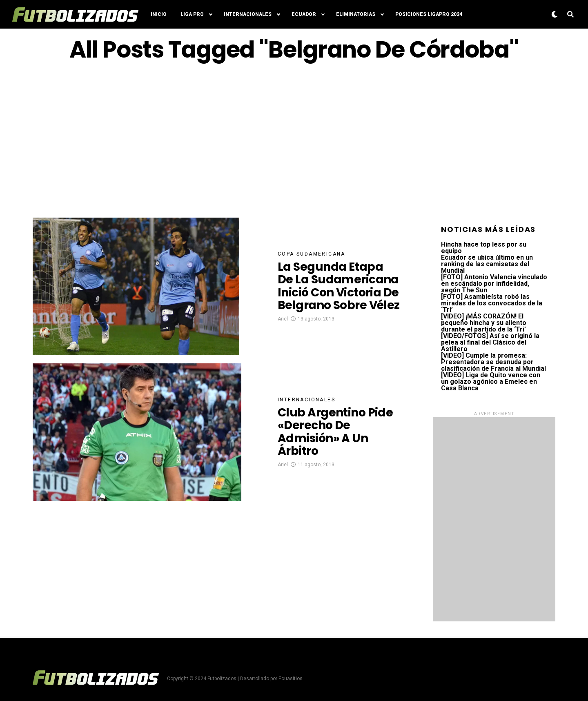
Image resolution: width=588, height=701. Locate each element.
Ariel (283, 319)
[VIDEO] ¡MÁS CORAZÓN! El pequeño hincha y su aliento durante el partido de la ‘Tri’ (484, 323)
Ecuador (304, 14)
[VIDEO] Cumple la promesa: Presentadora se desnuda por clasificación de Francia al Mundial (493, 362)
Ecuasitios (291, 679)
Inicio (159, 14)
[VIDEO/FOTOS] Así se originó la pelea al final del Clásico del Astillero (490, 342)
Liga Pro (192, 14)
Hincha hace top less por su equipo (484, 248)
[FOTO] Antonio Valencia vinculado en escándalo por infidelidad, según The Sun (494, 284)
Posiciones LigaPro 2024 (429, 14)
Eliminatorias (356, 14)
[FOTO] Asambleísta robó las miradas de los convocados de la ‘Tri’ (492, 303)
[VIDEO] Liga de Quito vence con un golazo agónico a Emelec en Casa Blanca (491, 382)
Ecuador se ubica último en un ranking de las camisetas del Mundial (487, 264)
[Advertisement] (294, 140)
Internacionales (248, 14)
